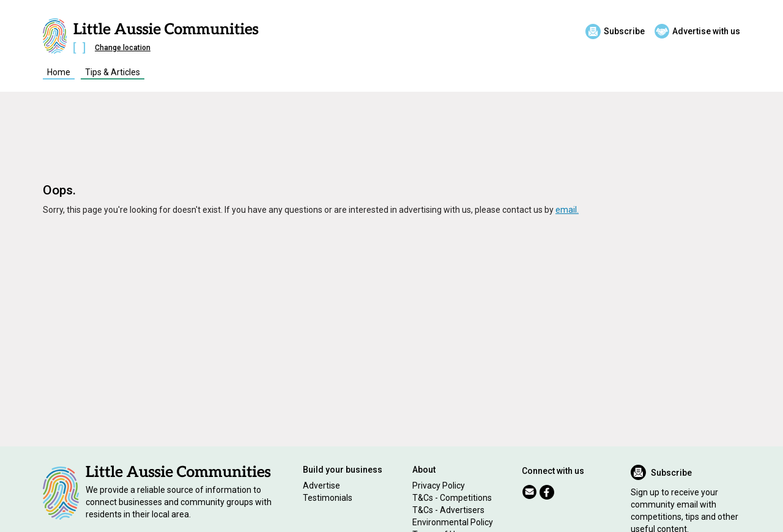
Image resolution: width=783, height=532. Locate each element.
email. (567, 210)
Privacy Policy (439, 486)
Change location (123, 48)
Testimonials (328, 498)
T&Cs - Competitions (452, 498)
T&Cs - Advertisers (448, 510)
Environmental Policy (453, 522)
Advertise (321, 486)
